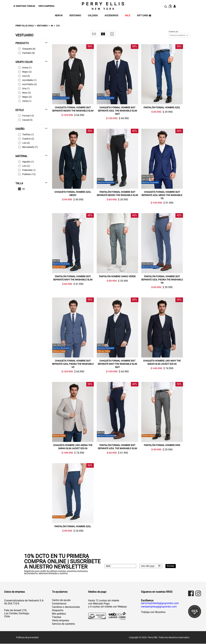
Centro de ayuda (61, 600)
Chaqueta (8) (27, 49)
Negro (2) (25, 72)
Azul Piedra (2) (27, 84)
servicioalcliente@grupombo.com (160, 604)
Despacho (58, 611)
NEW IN (59, 16)
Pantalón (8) (26, 53)
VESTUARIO (75, 16)
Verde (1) (25, 101)
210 (58, 26)
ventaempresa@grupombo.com (159, 607)
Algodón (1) (26, 162)
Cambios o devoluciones (66, 607)
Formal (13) (26, 116)
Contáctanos (59, 604)
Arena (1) (25, 68)
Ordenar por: (174, 32)
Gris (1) (24, 88)
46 (52, 26)
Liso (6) (24, 143)
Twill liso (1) (26, 134)
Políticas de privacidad (27, 638)
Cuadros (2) (26, 139)
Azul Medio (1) (27, 80)
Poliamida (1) (27, 170)
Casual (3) (25, 120)
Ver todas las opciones (31, 189)
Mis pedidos (59, 614)
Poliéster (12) (27, 174)
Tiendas (57, 617)
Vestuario (42, 26)
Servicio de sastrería (63, 624)
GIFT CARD (144, 16)
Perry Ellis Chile (25, 26)
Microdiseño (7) (28, 147)
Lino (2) (24, 166)
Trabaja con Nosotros (153, 612)
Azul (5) (24, 76)
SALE (128, 16)
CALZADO (93, 16)
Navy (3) (24, 93)
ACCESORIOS (111, 16)
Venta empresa (61, 621)
